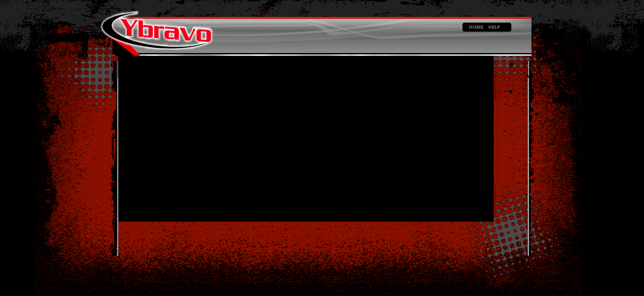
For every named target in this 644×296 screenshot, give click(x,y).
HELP (494, 27)
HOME (476, 27)
